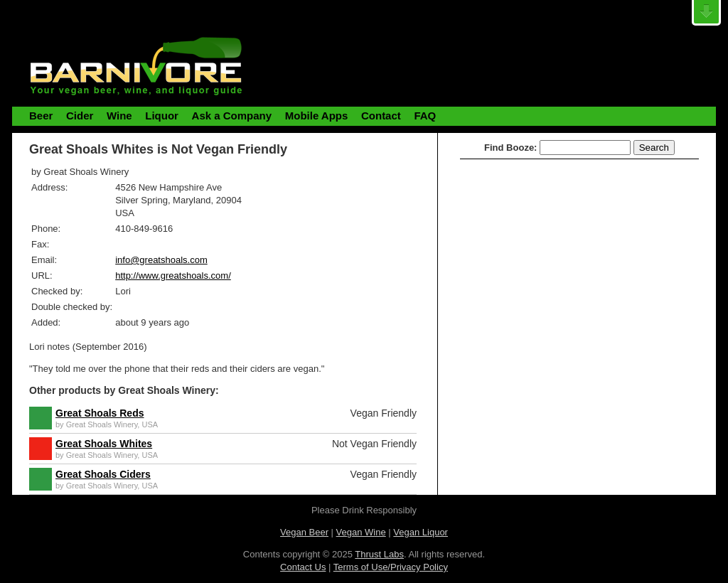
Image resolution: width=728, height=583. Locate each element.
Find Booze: (510, 148)
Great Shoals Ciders (103, 474)
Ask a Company (232, 116)
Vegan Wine (361, 532)
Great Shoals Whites (104, 444)
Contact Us (303, 567)
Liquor (162, 116)
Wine (119, 116)
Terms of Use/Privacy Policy (391, 567)
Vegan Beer (304, 532)
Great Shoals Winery (102, 424)
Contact (381, 116)
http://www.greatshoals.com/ (173, 276)
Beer (41, 116)
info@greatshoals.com (161, 260)
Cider (80, 116)
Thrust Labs (379, 554)
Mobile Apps (317, 116)
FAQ (425, 116)
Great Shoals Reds (100, 413)
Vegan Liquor (421, 532)
